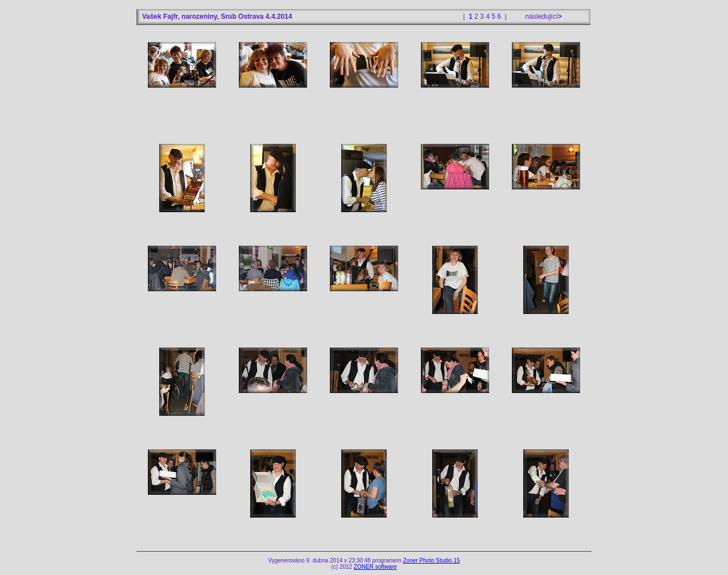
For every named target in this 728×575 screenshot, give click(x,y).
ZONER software (375, 567)
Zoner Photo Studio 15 (431, 560)
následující (543, 16)
